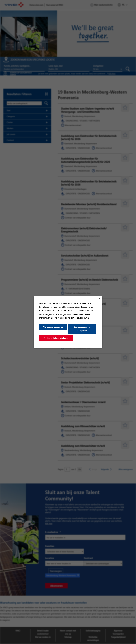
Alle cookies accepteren (53, 327)
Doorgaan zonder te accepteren (82, 329)
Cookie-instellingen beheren (56, 338)
